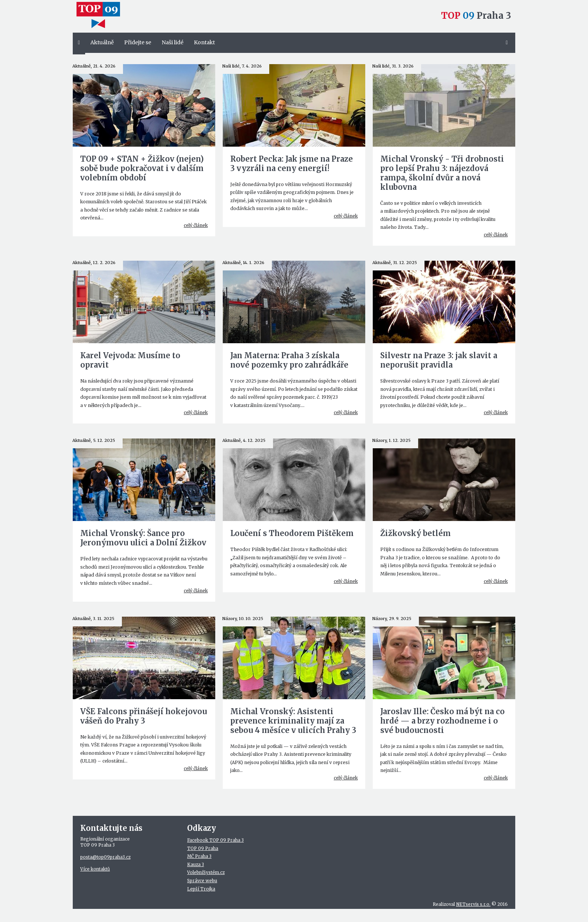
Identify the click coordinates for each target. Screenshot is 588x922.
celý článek (196, 225)
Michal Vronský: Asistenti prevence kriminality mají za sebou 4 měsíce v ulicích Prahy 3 (293, 721)
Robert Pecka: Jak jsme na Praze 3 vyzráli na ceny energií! (292, 164)
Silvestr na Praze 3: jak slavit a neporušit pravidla (439, 360)
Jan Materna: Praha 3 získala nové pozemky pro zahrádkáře (289, 360)
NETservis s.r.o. (473, 904)
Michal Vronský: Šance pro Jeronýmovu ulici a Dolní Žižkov (143, 538)
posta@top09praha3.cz (105, 857)
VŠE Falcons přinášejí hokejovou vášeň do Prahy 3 (144, 716)
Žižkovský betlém (415, 533)
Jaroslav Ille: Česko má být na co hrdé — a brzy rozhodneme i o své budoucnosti (442, 721)
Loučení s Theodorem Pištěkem (292, 533)
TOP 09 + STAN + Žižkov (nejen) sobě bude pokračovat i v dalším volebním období (142, 168)
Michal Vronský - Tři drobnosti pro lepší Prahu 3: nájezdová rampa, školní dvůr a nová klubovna (442, 173)
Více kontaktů (95, 869)
